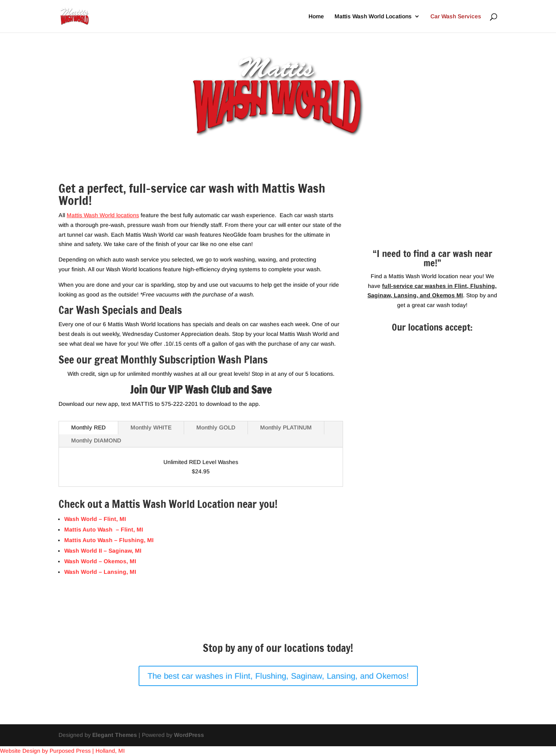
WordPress (189, 735)
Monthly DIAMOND (96, 440)
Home (316, 16)
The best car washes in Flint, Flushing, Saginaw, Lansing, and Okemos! (278, 676)
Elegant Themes (115, 735)
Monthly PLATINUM (286, 427)
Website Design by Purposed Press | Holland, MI (62, 751)
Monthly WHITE (151, 427)
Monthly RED (88, 427)
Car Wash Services (456, 16)
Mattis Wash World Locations (373, 16)
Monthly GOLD (216, 427)
